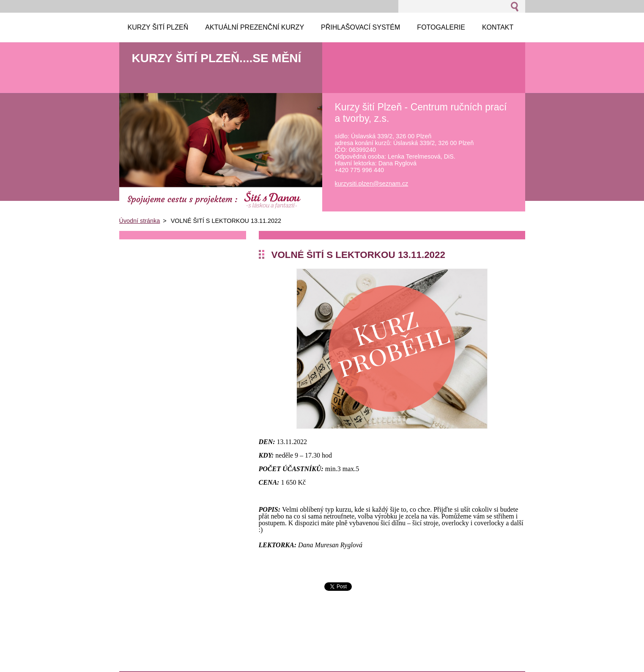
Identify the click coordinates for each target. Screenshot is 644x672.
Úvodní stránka (140, 221)
